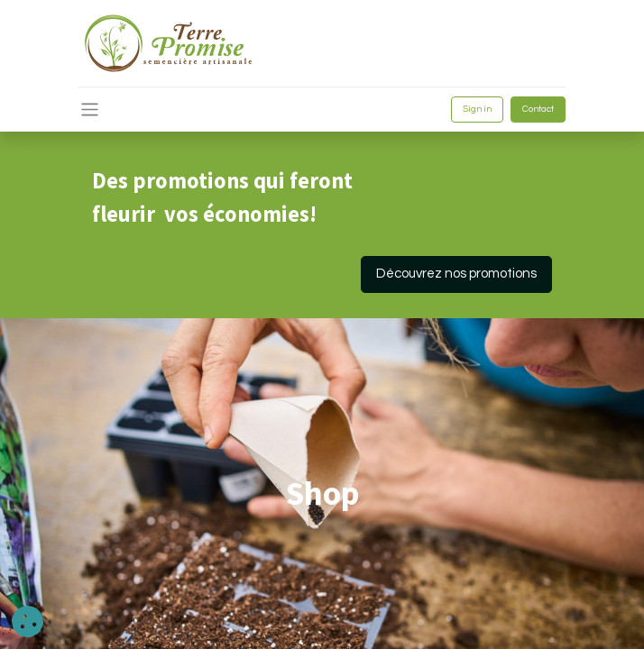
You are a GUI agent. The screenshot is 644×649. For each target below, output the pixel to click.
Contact (538, 109)
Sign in (477, 109)
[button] (28, 622)
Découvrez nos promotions (456, 274)
